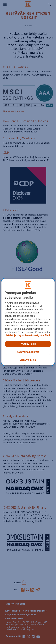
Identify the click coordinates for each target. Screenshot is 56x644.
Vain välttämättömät (28, 352)
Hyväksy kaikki (28, 344)
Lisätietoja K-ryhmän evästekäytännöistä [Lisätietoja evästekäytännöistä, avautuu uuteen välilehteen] (27, 335)
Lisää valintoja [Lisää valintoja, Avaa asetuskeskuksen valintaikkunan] (28, 360)
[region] (28, 322)
